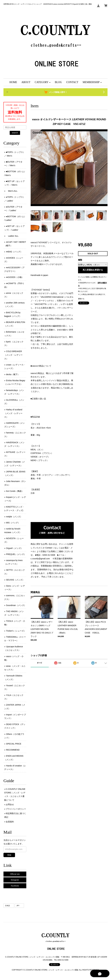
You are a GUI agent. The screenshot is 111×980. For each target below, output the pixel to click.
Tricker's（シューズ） (16, 631)
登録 (9, 855)
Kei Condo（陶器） (15, 491)
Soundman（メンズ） (16, 605)
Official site (15, 874)
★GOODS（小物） (15, 277)
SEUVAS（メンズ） (15, 580)
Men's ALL (12, 191)
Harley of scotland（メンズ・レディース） (13, 413)
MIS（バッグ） (13, 523)
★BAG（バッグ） (14, 252)
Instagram (15, 880)
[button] (43, 82)
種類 (80, 260)
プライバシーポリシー (16, 809)
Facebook (15, 886)
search (15, 133)
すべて (40, 663)
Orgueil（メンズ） (14, 548)
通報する (81, 299)
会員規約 (10, 822)
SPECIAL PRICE (14, 744)
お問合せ (10, 804)
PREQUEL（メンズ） (16, 554)
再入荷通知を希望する (93, 270)
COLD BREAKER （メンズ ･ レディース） (13, 355)
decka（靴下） (13, 374)
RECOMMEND (13, 750)
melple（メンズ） (14, 517)
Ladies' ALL (12, 236)
